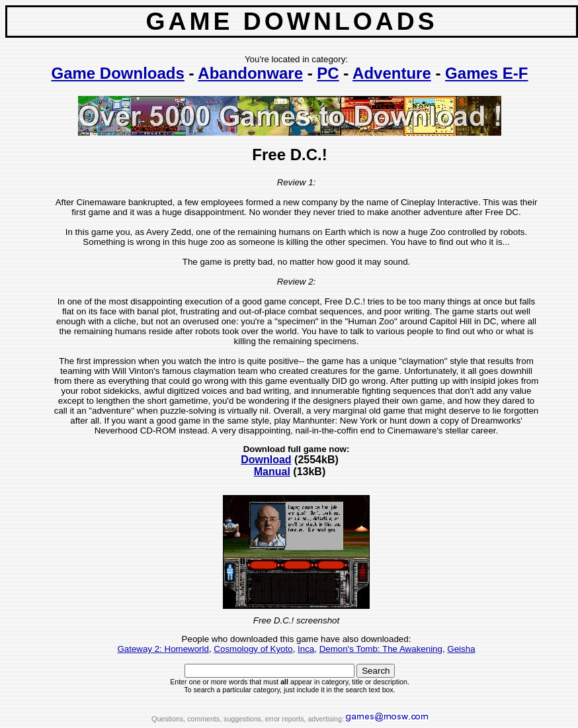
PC (328, 73)
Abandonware (250, 73)
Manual (272, 472)
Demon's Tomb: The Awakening (381, 649)
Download (266, 460)
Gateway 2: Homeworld (163, 649)
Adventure (392, 73)
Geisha (461, 649)
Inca (306, 649)
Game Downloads (117, 73)
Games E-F (486, 73)
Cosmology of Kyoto (253, 649)
